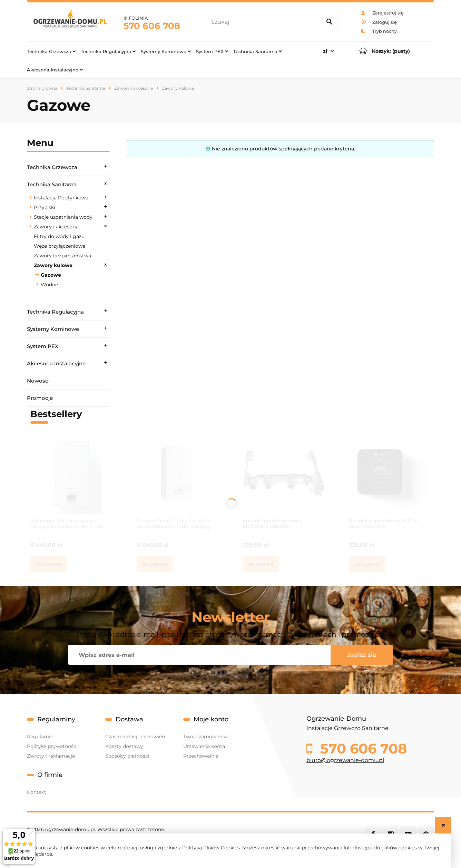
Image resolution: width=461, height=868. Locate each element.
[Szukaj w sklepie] (264, 22)
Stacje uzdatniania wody (63, 217)
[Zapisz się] (362, 655)
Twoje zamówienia (205, 737)
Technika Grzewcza (52, 167)
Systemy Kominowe (53, 329)
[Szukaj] (329, 22)
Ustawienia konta (204, 746)
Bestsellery (56, 414)
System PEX (43, 346)
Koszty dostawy (124, 746)
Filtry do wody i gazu (59, 236)
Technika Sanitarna (52, 184)
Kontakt (37, 792)
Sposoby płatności (127, 756)
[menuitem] (51, 51)
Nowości (38, 381)
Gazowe (51, 275)
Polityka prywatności (52, 746)
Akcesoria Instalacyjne (56, 363)
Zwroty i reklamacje (51, 756)
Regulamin (40, 737)
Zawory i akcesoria (56, 227)
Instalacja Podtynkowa (61, 198)
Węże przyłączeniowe (60, 246)
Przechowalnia (201, 756)
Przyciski (45, 207)
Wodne (49, 285)
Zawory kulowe (53, 265)
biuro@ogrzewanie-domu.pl (345, 760)
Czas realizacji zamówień (135, 737)
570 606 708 (152, 26)
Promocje (40, 398)
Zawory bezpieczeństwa (62, 256)
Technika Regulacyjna (55, 312)
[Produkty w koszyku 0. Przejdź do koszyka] (391, 51)
